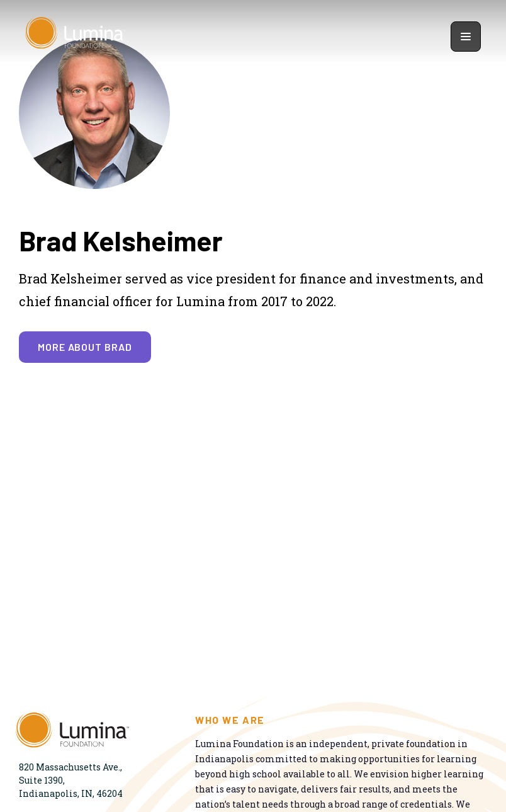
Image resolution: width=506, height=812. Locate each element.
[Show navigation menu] (466, 37)
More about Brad (85, 347)
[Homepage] (76, 36)
